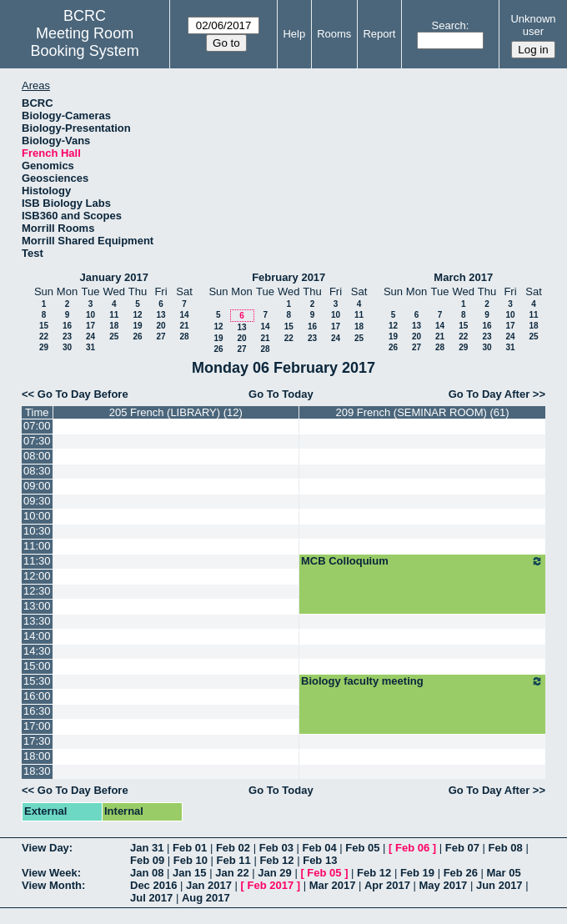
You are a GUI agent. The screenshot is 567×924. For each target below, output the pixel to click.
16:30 (37, 711)
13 (161, 315)
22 (44, 336)
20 (161, 326)
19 (137, 326)
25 (114, 336)
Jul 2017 (151, 898)
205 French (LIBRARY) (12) (176, 412)
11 (114, 315)
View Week (50, 873)
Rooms (334, 34)
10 (90, 315)
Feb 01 (190, 848)
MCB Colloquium (422, 561)
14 (184, 315)
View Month (52, 885)
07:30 (37, 441)
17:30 (37, 741)
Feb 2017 (271, 885)
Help (294, 34)
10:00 (37, 516)
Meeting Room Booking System (85, 42)
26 (137, 336)
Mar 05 (503, 873)
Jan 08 (147, 873)
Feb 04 (319, 848)
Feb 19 (417, 873)
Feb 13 (320, 860)
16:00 (37, 696)
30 (67, 347)
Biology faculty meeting (422, 681)
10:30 (37, 531)
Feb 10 (191, 860)
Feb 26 (461, 873)
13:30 (37, 621)
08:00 (37, 456)
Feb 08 (506, 848)
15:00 (37, 666)
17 (90, 326)
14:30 (37, 651)
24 (90, 336)
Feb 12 (276, 860)
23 (67, 336)
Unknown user (533, 25)
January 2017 (114, 277)
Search (449, 25)
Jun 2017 (499, 885)
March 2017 (463, 277)
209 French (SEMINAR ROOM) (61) (422, 412)
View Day (45, 848)
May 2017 (444, 885)
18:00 (37, 756)
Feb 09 (147, 860)
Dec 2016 (153, 885)
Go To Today (281, 394)
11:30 (37, 561)
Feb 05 (362, 848)
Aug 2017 (206, 898)
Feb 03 (276, 848)
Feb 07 (462, 848)
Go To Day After (489, 394)
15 (44, 326)
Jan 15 (189, 873)
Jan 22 (232, 873)
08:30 (37, 471)
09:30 (37, 501)
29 (44, 347)
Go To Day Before (83, 394)
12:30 (37, 591)
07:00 (37, 426)
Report (379, 34)
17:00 (37, 726)
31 (90, 347)
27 (161, 336)
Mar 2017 (333, 885)
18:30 (37, 771)
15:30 (37, 681)
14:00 (37, 636)
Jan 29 (274, 873)
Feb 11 (234, 860)
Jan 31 (147, 848)
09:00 (37, 486)
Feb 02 (233, 848)
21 (184, 326)
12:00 (37, 576)
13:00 (37, 606)
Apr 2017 (387, 885)
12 (137, 315)
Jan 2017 (209, 885)
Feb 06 (412, 848)
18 (114, 326)
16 (67, 326)
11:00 (37, 546)
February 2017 (289, 277)
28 (184, 336)
